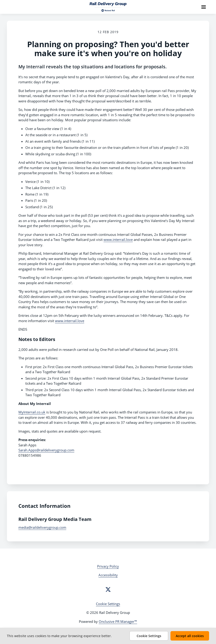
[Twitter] (108, 589)
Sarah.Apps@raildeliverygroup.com (46, 450)
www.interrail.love (118, 240)
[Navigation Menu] (204, 7)
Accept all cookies (190, 636)
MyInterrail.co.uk (32, 412)
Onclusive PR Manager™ (118, 621)
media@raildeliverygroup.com (42, 527)
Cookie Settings (108, 604)
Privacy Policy (108, 566)
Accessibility (108, 575)
